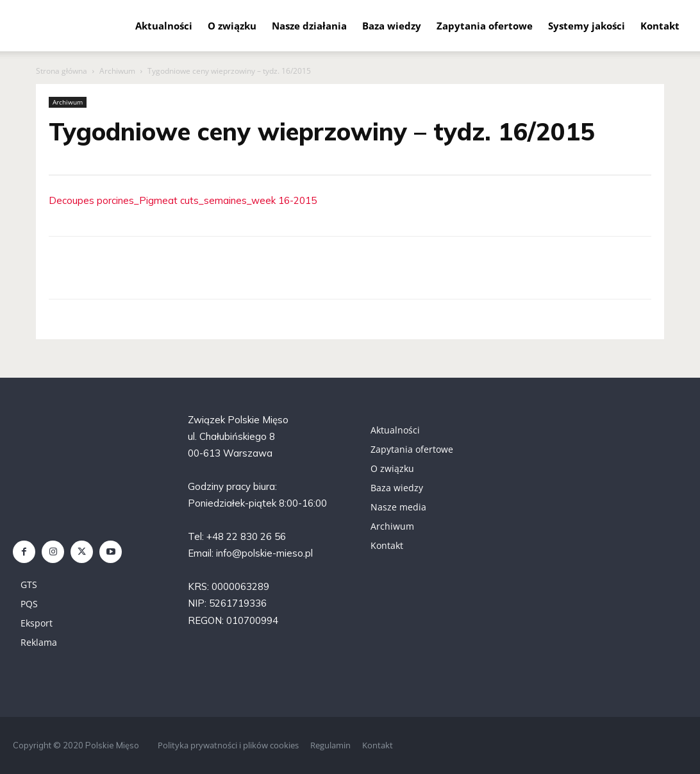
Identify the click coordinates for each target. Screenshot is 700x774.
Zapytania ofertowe (485, 26)
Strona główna (62, 71)
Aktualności (164, 26)
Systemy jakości (587, 26)
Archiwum (117, 71)
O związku (232, 26)
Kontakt (660, 26)
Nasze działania (309, 26)
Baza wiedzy (392, 26)
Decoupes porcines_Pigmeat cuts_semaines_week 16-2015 (183, 200)
